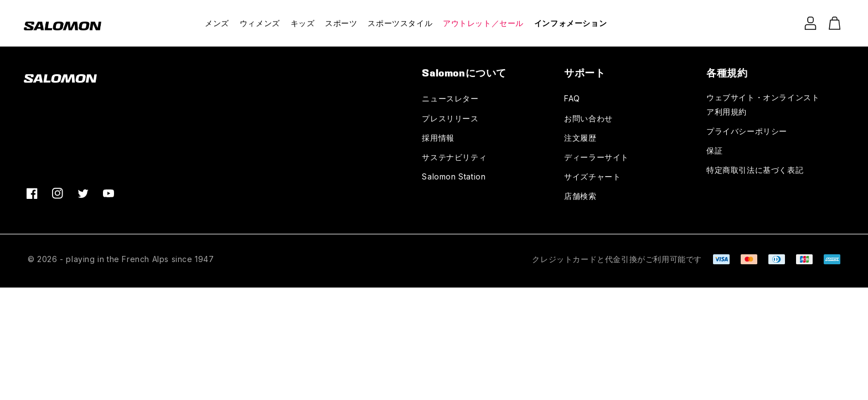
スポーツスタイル (400, 23)
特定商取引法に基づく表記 (755, 170)
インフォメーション (570, 23)
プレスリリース (450, 118)
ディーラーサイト (596, 157)
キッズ (303, 23)
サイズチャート (592, 176)
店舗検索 (580, 196)
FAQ (572, 98)
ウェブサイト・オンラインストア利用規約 (763, 104)
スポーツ (341, 23)
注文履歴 (580, 138)
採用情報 (438, 138)
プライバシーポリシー (747, 131)
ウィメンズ (260, 23)
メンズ (217, 23)
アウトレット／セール (483, 23)
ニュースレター (450, 98)
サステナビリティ (454, 157)
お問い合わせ (588, 118)
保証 (714, 150)
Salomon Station (454, 176)
